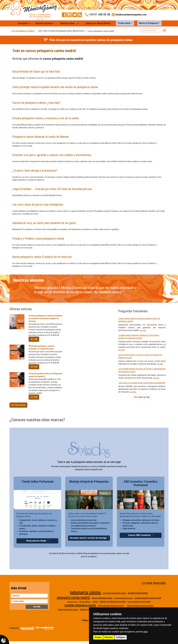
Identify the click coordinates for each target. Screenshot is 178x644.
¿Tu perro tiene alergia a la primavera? (35, 171)
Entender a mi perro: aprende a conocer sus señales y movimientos (52, 155)
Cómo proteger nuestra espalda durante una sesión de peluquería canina (55, 87)
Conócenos (24, 23)
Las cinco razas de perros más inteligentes (38, 205)
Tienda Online (124, 23)
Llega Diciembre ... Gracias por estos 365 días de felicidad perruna (52, 189)
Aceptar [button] (98, 637)
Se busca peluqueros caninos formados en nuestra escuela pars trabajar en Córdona (46, 318)
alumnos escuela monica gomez (113, 601)
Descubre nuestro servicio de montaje (89, 538)
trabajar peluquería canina (68, 610)
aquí (146, 632)
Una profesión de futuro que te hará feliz (36, 72)
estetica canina (73, 602)
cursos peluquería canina (102, 598)
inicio (40, 31)
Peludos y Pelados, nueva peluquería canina (38, 239)
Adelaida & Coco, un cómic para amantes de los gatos (44, 223)
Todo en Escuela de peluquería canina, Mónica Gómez (64, 31)
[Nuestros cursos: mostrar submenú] (78, 23)
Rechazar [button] (109, 637)
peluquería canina (86, 592)
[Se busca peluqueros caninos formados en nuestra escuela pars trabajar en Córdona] (17, 322)
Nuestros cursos (67, 23)
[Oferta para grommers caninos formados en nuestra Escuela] (17, 352)
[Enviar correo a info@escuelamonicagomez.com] (129, 16)
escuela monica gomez (138, 593)
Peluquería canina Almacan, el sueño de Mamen (41, 137)
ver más (34, 339)
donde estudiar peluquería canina (111, 606)
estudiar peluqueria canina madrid (140, 606)
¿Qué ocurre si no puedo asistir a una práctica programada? (142, 383)
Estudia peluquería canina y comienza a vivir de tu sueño (46, 118)
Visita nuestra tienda (36, 541)
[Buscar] (165, 30)
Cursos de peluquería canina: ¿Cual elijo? (36, 103)
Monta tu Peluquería (149, 23)
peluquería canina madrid (74, 598)
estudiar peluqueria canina (80, 605)
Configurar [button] (121, 637)
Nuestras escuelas (45, 23)
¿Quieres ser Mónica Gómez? (98, 23)
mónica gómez (85, 602)
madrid (95, 602)
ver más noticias (18, 405)
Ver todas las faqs (142, 397)
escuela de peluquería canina (115, 593)
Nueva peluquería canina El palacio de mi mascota (42, 257)
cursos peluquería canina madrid (139, 602)
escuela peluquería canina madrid (148, 598)
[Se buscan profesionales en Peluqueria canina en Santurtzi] (17, 380)
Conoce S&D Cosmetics (140, 535)
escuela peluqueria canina (124, 598)
